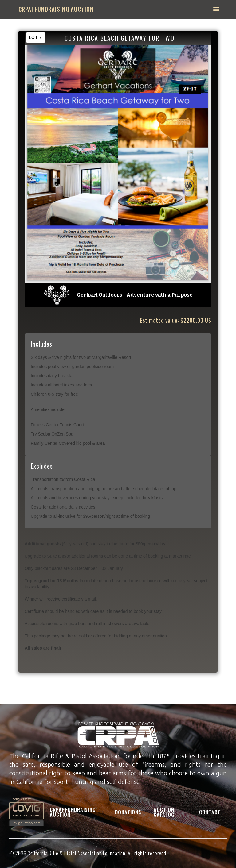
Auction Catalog (164, 812)
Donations (128, 812)
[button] (216, 9)
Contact (210, 812)
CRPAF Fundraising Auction (73, 812)
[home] (56, 10)
